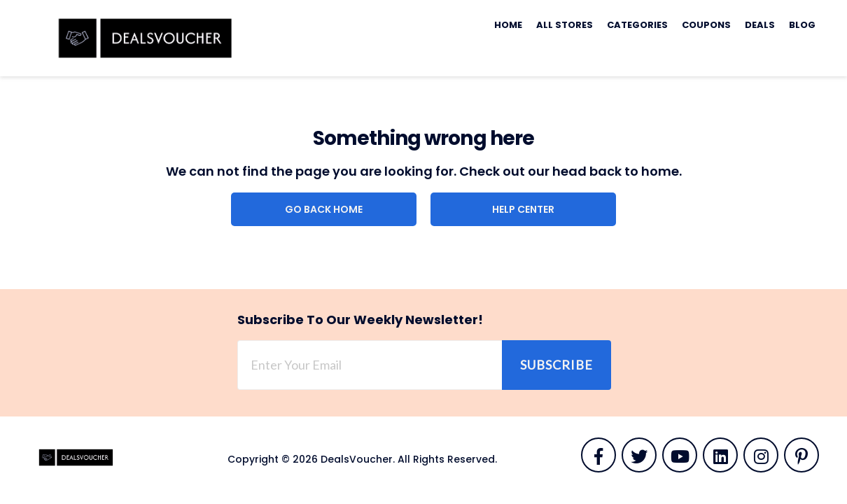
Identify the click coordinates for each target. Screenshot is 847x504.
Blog (802, 25)
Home (508, 25)
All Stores (565, 25)
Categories (637, 25)
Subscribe (556, 365)
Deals (760, 25)
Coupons (706, 25)
